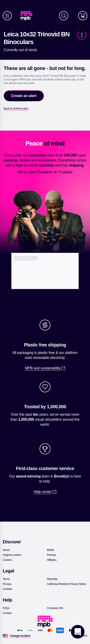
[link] (28, 16)
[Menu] (7, 16)
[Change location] (20, 636)
